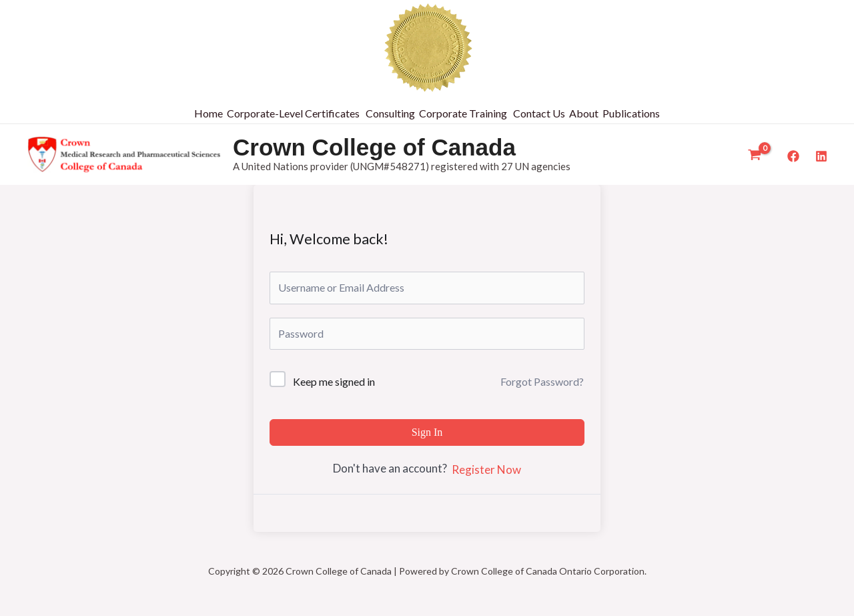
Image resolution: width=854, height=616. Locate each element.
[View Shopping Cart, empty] (755, 155)
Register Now (486, 470)
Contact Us (539, 113)
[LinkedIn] (821, 156)
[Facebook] (793, 156)
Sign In (427, 432)
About (584, 113)
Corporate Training (463, 113)
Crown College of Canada (374, 147)
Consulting (390, 113)
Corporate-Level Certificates (293, 113)
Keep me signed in (334, 381)
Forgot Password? (542, 381)
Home (208, 113)
